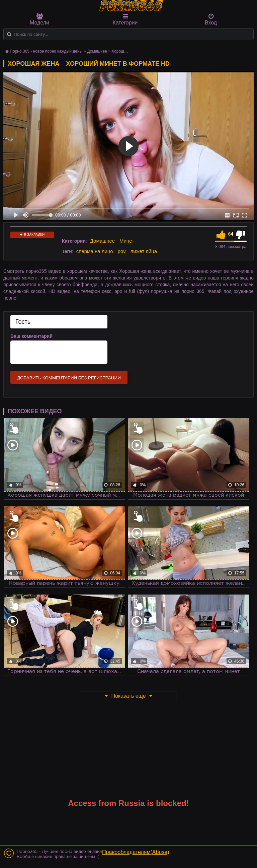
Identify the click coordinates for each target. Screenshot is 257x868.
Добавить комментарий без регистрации (69, 378)
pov (121, 251)
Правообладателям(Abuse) (136, 852)
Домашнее (102, 241)
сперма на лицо (95, 251)
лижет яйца (144, 251)
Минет (127, 241)
